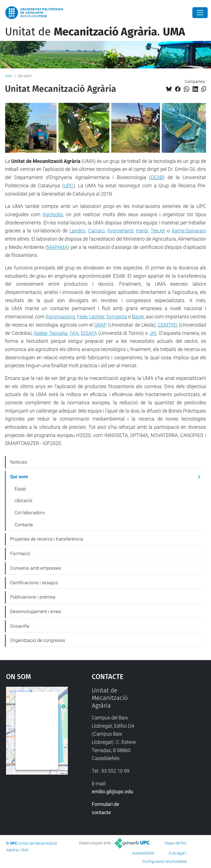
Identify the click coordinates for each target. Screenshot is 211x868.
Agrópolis (53, 214)
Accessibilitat (143, 853)
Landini (77, 231)
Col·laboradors (30, 513)
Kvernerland (120, 231)
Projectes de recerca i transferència (47, 539)
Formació (20, 553)
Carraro (96, 231)
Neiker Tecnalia (51, 333)
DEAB (157, 177)
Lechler (97, 317)
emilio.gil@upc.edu (113, 792)
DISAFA (89, 333)
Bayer (138, 317)
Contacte (24, 525)
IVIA (74, 333)
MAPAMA (57, 247)
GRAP (100, 325)
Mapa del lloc (176, 843)
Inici (8, 76)
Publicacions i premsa (33, 597)
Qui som (19, 477)
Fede (82, 317)
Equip (20, 489)
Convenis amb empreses (36, 568)
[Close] (200, 13)
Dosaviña (20, 626)
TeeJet (158, 231)
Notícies (19, 462)
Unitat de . (95, 32)
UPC (69, 186)
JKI (153, 333)
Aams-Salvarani (189, 231)
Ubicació (23, 500)
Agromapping (60, 317)
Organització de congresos (38, 640)
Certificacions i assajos (34, 583)
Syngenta (117, 317)
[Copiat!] (204, 89)
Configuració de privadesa (165, 861)
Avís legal (177, 853)
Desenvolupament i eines (36, 611)
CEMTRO (168, 325)
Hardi (142, 231)
